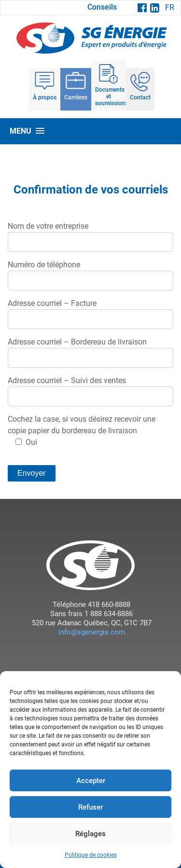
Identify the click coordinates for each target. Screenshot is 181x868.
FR (170, 7)
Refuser (90, 807)
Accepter (91, 781)
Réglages (90, 834)
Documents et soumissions (111, 96)
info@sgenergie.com (92, 632)
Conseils (102, 7)
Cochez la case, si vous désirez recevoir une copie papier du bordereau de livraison (82, 431)
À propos (45, 97)
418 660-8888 (108, 605)
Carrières (76, 97)
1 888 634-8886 (108, 614)
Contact (140, 97)
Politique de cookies (91, 855)
